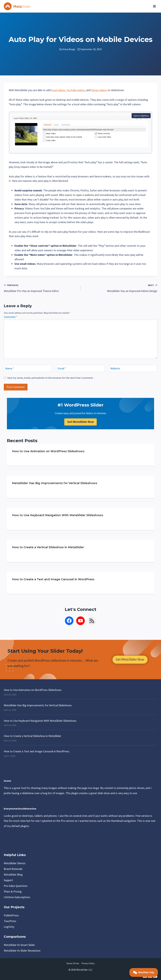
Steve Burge (69, 49)
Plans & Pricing (13, 891)
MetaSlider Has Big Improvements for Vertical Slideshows (55, 483)
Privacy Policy (88, 963)
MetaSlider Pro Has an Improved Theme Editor (41, 288)
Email (62, 368)
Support (8, 880)
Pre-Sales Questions (16, 886)
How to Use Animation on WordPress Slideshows (48, 451)
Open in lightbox (141, 116)
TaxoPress (10, 921)
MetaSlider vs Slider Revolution (22, 951)
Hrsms (7, 781)
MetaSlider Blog (13, 874)
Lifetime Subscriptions (17, 897)
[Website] (133, 368)
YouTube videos (76, 90)
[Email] (80, 368)
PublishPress (11, 915)
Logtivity (9, 927)
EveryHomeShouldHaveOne (20, 809)
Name (10, 368)
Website (115, 368)
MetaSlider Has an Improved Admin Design (120, 288)
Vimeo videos (99, 90)
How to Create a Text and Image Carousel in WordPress (53, 579)
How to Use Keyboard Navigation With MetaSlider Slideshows (58, 515)
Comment (11, 317)
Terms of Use (73, 963)
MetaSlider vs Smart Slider (19, 945)
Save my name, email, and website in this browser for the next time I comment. (50, 378)
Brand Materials (13, 869)
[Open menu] (154, 6)
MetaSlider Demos (15, 863)
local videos (58, 90)
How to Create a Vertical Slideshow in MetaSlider (48, 547)
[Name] (28, 368)
